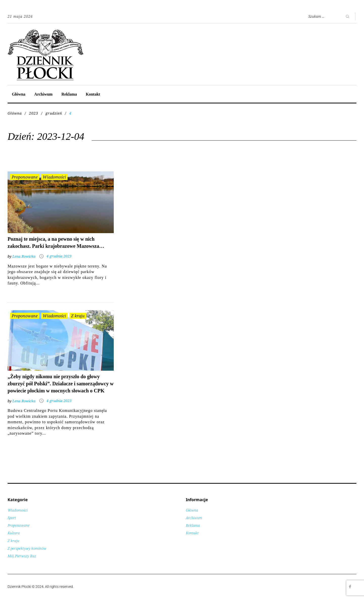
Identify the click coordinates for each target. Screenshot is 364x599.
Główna (19, 94)
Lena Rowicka (24, 256)
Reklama (69, 94)
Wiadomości (54, 177)
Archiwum (43, 94)
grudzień (54, 113)
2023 (34, 113)
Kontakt (93, 94)
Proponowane (25, 177)
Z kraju (78, 316)
